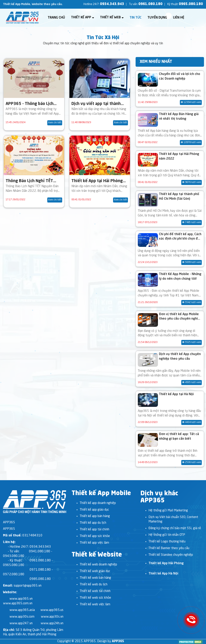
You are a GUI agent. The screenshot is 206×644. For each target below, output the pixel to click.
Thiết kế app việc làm (94, 543)
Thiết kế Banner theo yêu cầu (169, 548)
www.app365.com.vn (18, 603)
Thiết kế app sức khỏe (95, 536)
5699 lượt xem (192, 262)
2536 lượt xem (192, 462)
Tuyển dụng (157, 18)
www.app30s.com (22, 617)
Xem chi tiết (55, 123)
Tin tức (135, 18)
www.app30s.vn (52, 617)
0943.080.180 (14, 556)
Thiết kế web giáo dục (95, 571)
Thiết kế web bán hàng (95, 578)
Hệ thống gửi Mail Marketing (168, 511)
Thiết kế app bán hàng (95, 516)
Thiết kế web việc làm (95, 605)
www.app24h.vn (52, 623)
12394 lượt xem (191, 102)
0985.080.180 (40, 579)
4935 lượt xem (192, 382)
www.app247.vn (21, 623)
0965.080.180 (191, 4)
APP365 (118, 641)
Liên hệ (179, 18)
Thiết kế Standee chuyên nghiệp (171, 555)
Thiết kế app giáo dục (94, 510)
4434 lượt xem (192, 422)
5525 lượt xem (192, 342)
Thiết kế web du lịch (94, 585)
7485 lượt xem (192, 222)
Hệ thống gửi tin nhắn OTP (167, 535)
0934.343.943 (112, 4)
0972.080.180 (14, 574)
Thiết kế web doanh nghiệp (98, 565)
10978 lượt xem (191, 142)
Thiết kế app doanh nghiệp (98, 503)
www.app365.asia (22, 610)
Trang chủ (56, 18)
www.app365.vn (21, 599)
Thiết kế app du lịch (93, 523)
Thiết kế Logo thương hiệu (167, 542)
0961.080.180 (150, 4)
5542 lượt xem (192, 302)
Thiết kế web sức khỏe (95, 598)
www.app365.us (52, 610)
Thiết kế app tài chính (94, 530)
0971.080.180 (40, 570)
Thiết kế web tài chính (95, 591)
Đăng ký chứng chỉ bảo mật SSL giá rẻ (175, 528)
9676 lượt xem (192, 182)
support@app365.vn (28, 586)
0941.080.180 (40, 552)
